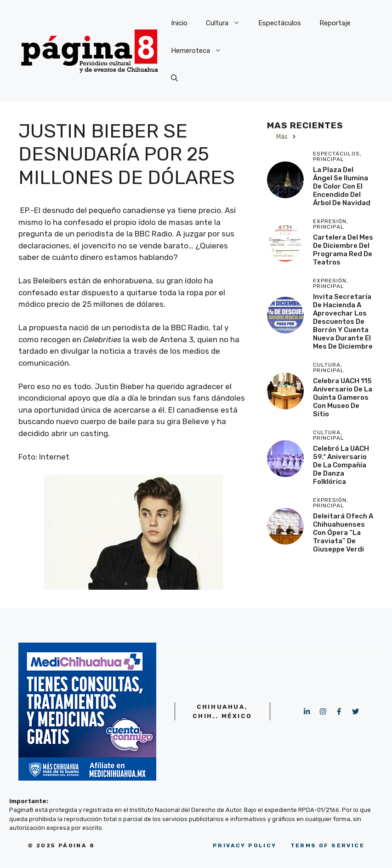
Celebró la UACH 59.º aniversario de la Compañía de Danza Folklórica (341, 465)
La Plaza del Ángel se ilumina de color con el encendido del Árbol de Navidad (342, 186)
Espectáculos (280, 23)
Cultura (227, 23)
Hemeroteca (201, 51)
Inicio (179, 23)
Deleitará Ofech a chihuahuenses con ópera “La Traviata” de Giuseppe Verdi (343, 533)
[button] (174, 78)
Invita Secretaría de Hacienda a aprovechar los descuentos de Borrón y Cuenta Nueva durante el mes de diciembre (343, 322)
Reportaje (335, 23)
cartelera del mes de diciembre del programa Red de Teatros (343, 250)
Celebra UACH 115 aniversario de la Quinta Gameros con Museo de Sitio (343, 397)
